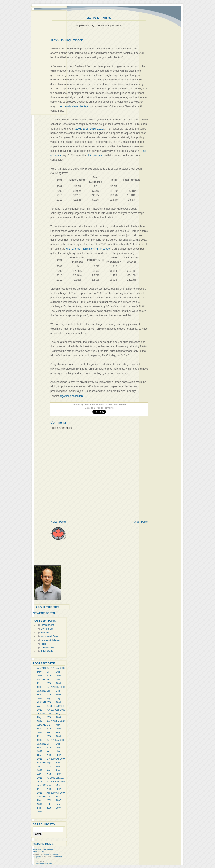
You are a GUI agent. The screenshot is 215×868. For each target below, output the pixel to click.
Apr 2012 (42, 725)
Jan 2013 (42, 691)
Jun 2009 (51, 781)
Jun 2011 (42, 785)
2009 (86, 129)
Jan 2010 (51, 740)
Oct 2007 (60, 759)
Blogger (46, 854)
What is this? (39, 851)
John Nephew (99, 18)
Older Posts (141, 522)
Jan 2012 (42, 744)
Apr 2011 (42, 797)
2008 (78, 129)
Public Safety (47, 648)
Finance (45, 632)
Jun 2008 (60, 710)
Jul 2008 (60, 706)
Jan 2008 (60, 740)
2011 (100, 129)
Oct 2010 (51, 687)
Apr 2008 (60, 721)
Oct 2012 (42, 702)
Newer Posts (58, 522)
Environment (47, 629)
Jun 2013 (42, 668)
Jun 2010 (51, 710)
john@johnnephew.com (42, 864)
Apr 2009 (51, 793)
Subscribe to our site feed (43, 849)
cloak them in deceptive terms (73, 106)
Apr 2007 (60, 793)
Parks (43, 644)
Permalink (108, 408)
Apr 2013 (42, 679)
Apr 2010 (51, 721)
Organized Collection (51, 640)
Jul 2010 (51, 706)
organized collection (71, 396)
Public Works (47, 651)
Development (47, 625)
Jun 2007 (60, 781)
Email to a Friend (93, 408)
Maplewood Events (50, 636)
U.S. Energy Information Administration (89, 249)
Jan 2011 (51, 668)
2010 (93, 129)
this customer (96, 155)
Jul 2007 (60, 778)
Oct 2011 (42, 763)
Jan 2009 (60, 668)
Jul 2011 (41, 781)
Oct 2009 (51, 759)
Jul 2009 (51, 778)
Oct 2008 (60, 687)
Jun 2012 (42, 714)
